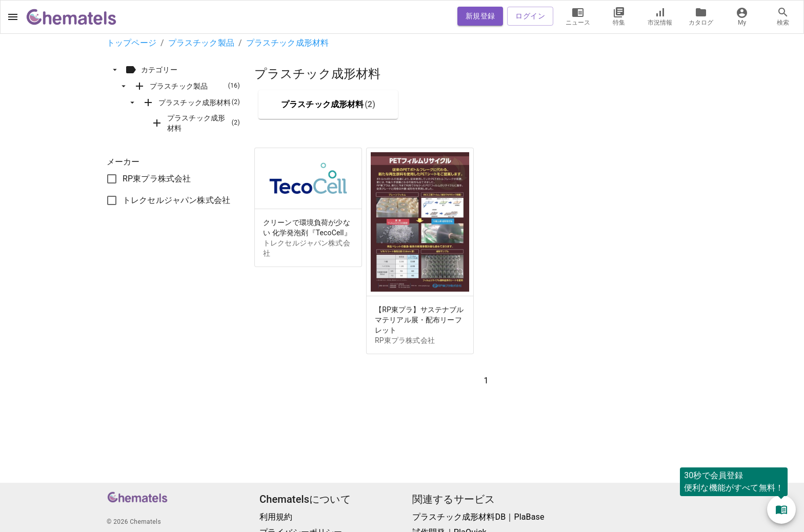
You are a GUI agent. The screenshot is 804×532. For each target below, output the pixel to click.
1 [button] (486, 381)
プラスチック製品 (201, 43)
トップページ (132, 43)
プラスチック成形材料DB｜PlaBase (478, 517)
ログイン (530, 16)
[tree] (180, 98)
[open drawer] (13, 17)
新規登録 (480, 16)
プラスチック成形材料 (288, 43)
